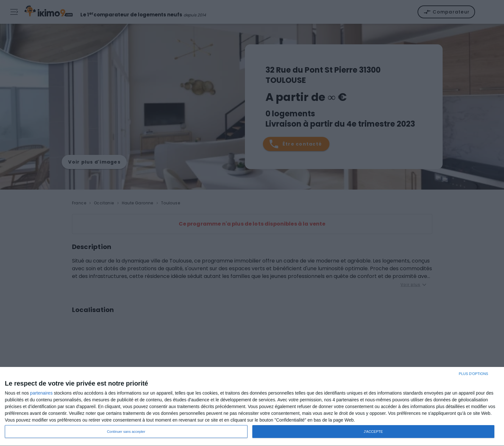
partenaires (41, 393)
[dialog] (252, 407)
